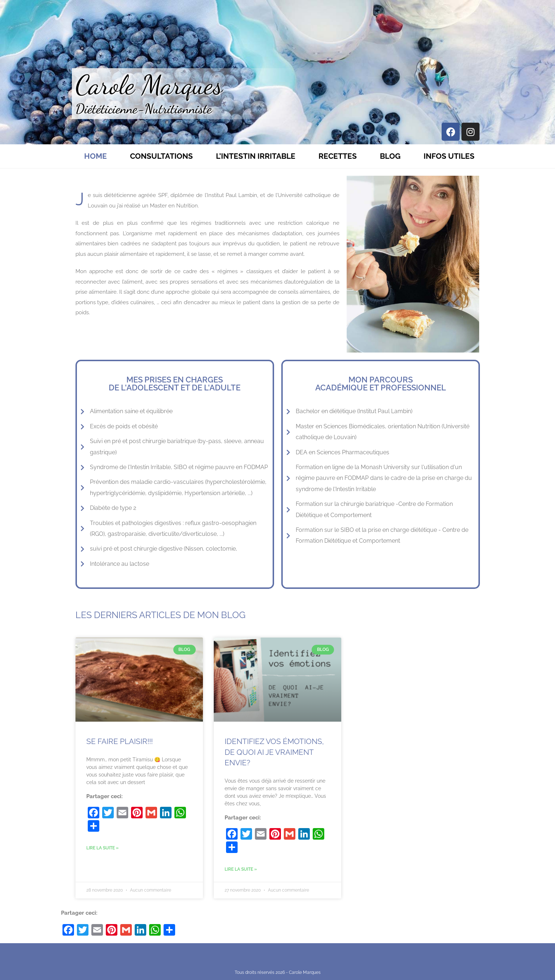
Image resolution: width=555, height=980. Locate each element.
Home (96, 156)
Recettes (338, 156)
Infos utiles (449, 156)
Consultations (161, 156)
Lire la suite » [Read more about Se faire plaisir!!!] (102, 848)
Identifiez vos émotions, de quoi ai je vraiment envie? (274, 752)
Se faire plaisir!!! (120, 741)
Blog (390, 156)
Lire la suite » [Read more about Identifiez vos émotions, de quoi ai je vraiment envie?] (241, 869)
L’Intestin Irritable (256, 156)
